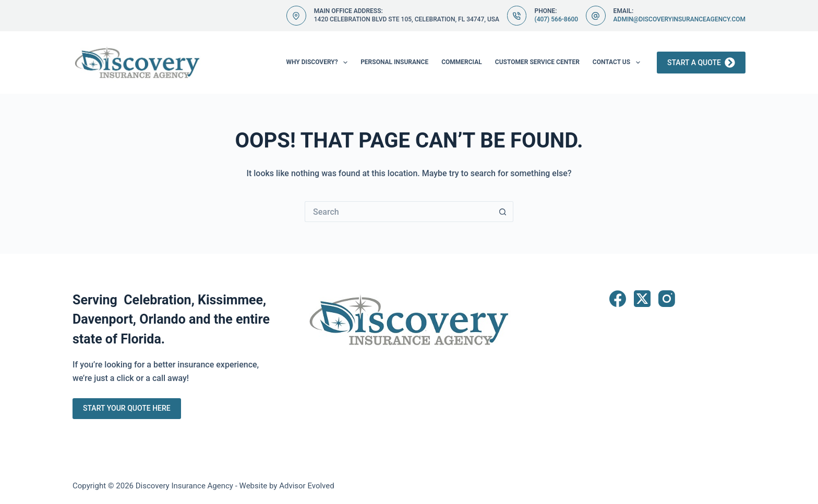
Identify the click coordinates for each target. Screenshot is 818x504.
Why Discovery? (319, 63)
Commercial (462, 62)
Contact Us (618, 63)
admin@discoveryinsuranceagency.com (679, 19)
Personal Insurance (394, 62)
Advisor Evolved (307, 486)
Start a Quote (701, 63)
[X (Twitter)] (642, 299)
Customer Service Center (537, 62)
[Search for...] (399, 212)
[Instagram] (667, 299)
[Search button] (503, 212)
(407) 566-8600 (556, 19)
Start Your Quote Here (127, 408)
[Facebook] (618, 299)
